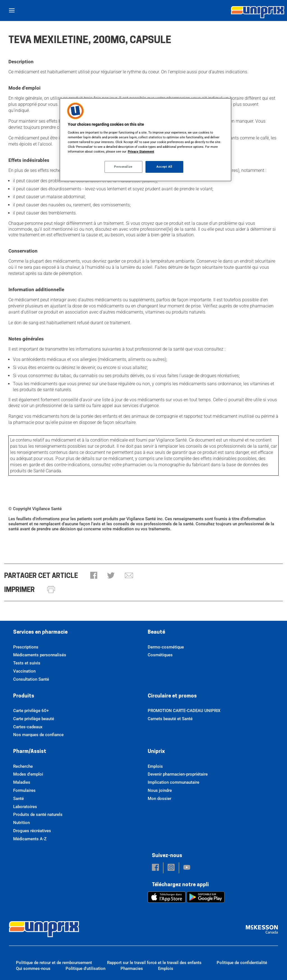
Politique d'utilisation (85, 969)
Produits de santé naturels (38, 815)
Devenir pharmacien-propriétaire (178, 774)
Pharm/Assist (30, 752)
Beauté (156, 632)
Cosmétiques (160, 655)
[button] (94, 576)
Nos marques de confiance (38, 735)
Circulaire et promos (172, 696)
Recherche (23, 766)
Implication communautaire (173, 782)
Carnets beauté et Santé (170, 719)
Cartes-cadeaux (28, 727)
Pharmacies (132, 969)
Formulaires (24, 790)
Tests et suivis (27, 663)
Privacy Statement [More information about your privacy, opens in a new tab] (141, 151)
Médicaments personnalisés (40, 655)
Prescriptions (26, 647)
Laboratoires (25, 807)
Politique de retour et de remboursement (54, 963)
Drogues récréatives (32, 831)
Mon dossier (159, 799)
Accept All (164, 167)
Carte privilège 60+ (31, 711)
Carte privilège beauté (34, 719)
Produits (24, 696)
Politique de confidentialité (242, 963)
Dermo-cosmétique (166, 647)
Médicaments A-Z (30, 839)
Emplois (155, 766)
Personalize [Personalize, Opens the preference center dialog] (123, 167)
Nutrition (21, 823)
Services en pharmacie (40, 632)
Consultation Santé (31, 679)
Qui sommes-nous (33, 969)
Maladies (22, 782)
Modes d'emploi (28, 774)
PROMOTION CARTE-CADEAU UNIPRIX (184, 711)
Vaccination (24, 671)
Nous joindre (160, 790)
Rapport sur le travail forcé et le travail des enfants (154, 963)
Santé (18, 799)
